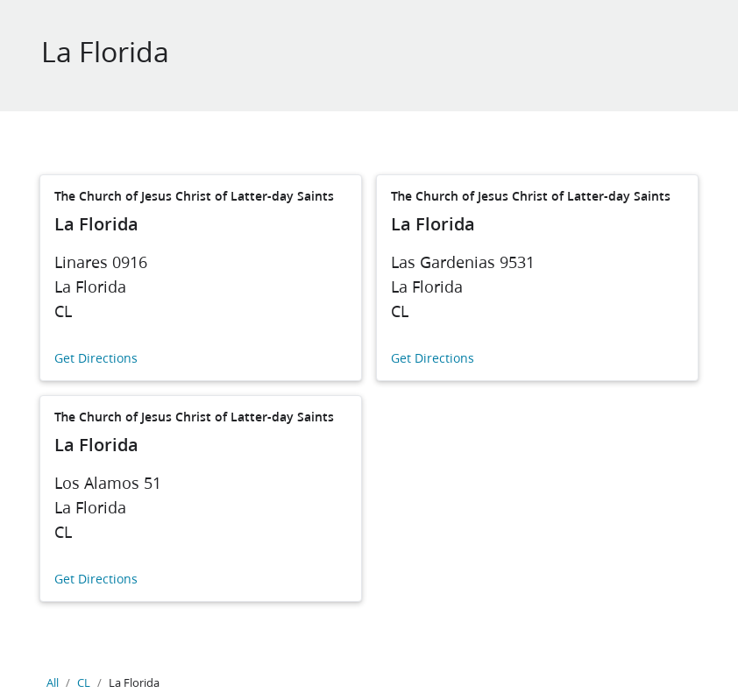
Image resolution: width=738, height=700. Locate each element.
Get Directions (96, 359)
